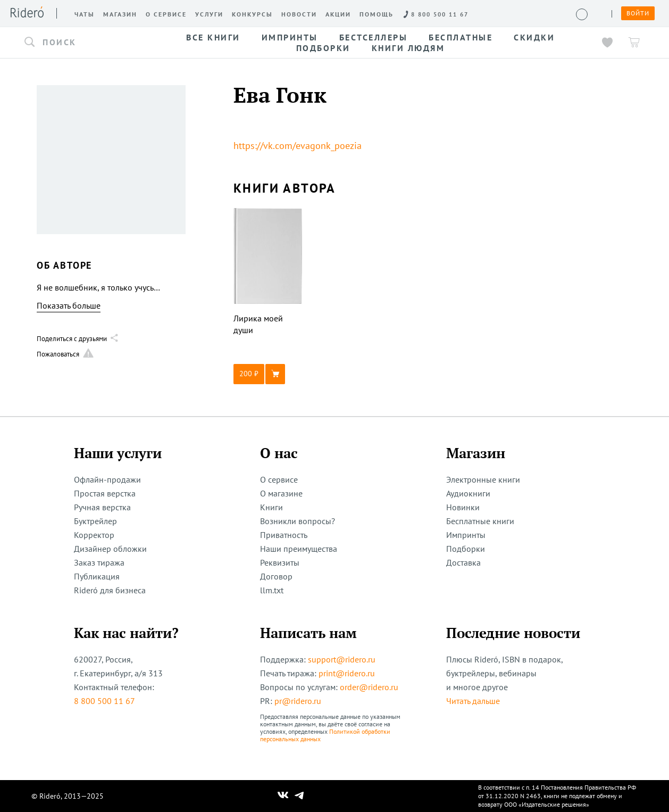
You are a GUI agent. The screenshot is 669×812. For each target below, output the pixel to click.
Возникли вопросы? (298, 521)
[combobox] (84, 43)
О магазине (281, 493)
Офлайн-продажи (107, 479)
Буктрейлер (95, 521)
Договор (276, 576)
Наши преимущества (299, 549)
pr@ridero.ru (298, 701)
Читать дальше (473, 701)
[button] (84, 43)
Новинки (463, 507)
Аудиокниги (468, 493)
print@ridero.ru (347, 673)
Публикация (97, 576)
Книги (271, 507)
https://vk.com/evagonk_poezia (298, 146)
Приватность (284, 535)
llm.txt (272, 590)
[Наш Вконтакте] (283, 796)
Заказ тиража (99, 562)
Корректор (94, 535)
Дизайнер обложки (110, 549)
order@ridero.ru (369, 687)
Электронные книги (483, 479)
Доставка (463, 562)
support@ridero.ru (342, 659)
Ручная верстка (102, 507)
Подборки (466, 549)
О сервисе (279, 479)
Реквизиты (280, 562)
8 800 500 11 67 (104, 701)
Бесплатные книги (480, 521)
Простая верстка (105, 493)
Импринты (466, 535)
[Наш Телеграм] (299, 796)
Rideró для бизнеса (110, 590)
